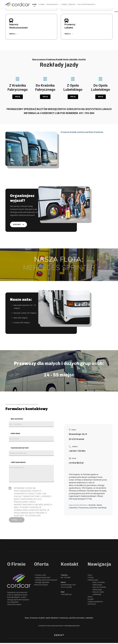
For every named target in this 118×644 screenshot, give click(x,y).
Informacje (92, 605)
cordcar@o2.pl (80, 486)
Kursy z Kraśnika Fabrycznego (99, 584)
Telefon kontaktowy (20, 449)
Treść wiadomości (18, 463)
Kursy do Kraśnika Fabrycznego (99, 589)
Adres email (15, 434)
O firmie (41, 4)
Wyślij (17, 521)
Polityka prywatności (86, 4)
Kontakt (72, 4)
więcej (13, 34)
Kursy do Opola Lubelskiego (98, 594)
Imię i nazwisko (17, 419)
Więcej (18, 97)
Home (34, 4)
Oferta (64, 4)
